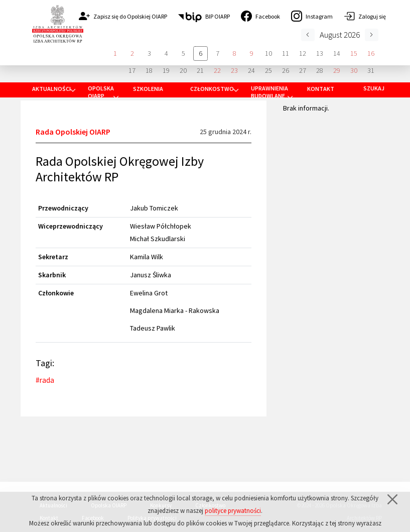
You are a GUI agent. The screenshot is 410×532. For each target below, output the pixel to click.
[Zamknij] (392, 500)
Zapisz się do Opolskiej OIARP (123, 16)
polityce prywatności (233, 512)
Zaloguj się (365, 16)
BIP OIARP (204, 16)
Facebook (260, 16)
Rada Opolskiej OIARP (73, 132)
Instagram (312, 16)
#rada (45, 380)
